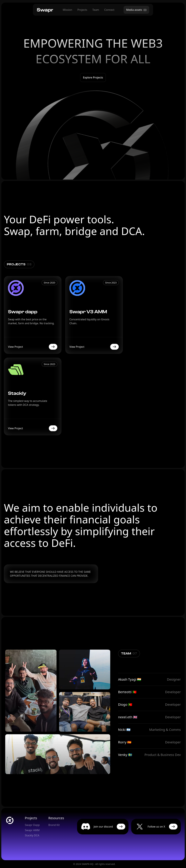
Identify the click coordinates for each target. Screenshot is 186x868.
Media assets (136, 10)
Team (96, 10)
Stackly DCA (32, 835)
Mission (67, 10)
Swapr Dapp (32, 825)
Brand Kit (54, 825)
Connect (109, 10)
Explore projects (93, 77)
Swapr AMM (32, 830)
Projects (82, 10)
